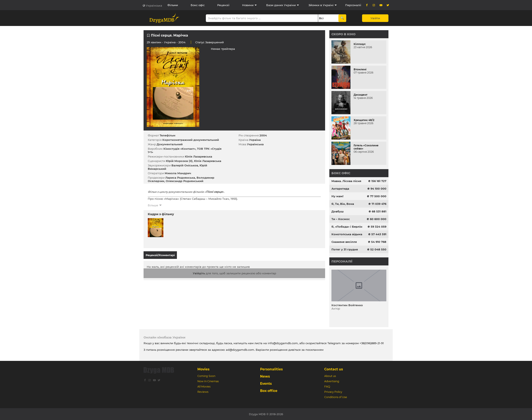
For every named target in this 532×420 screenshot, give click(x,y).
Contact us (334, 369)
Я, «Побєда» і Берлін (347, 227)
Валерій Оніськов (185, 165)
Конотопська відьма (347, 234)
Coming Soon (206, 376)
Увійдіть (199, 271)
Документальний (170, 144)
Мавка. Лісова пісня (346, 181)
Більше (153, 205)
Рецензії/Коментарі (160, 255)
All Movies (204, 387)
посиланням (314, 350)
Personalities (271, 369)
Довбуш (338, 211)
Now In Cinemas (208, 381)
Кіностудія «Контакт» (179, 149)
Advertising (332, 381)
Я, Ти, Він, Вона (343, 204)
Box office (269, 391)
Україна (170, 42)
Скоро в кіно (343, 34)
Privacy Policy (333, 392)
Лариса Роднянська (180, 178)
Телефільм (168, 135)
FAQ (327, 387)
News (265, 376)
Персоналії (353, 5)
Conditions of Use (336, 397)
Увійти (375, 18)
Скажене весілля (344, 242)
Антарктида (340, 189)
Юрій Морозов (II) (179, 161)
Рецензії (223, 5)
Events (266, 384)
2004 (263, 135)
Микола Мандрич (178, 173)
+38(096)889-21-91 (372, 343)
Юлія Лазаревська (199, 156)
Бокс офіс (198, 5)
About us (330, 376)
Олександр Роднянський (185, 181)
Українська (154, 5)
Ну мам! (337, 196)
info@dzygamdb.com (282, 343)
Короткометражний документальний (191, 140)
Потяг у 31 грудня (345, 249)
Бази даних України (281, 5)
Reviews (203, 392)
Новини (248, 5)
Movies (203, 369)
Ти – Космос (341, 219)
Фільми (173, 5)
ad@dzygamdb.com (240, 350)
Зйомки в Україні (321, 5)
